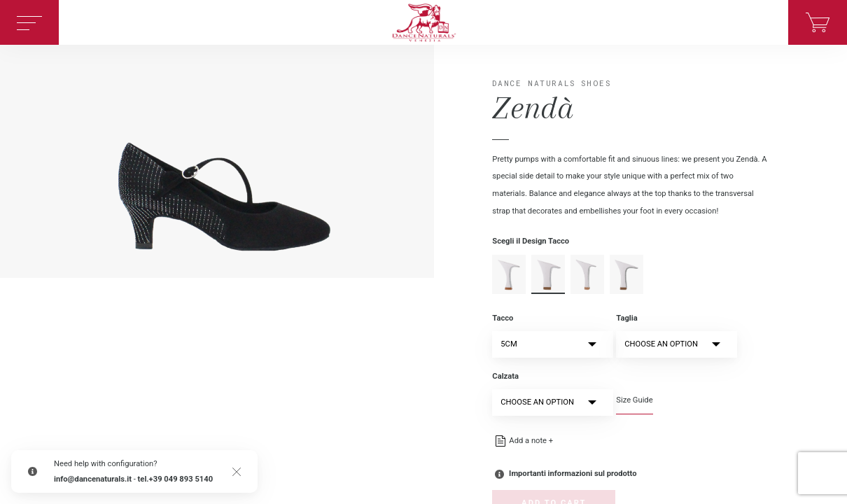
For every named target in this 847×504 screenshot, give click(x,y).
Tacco (503, 318)
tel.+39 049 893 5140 (176, 479)
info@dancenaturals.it (93, 479)
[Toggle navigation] (29, 22)
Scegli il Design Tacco (531, 241)
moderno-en (509, 274)
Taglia (626, 318)
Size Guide (634, 400)
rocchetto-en (548, 274)
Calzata (505, 376)
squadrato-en (626, 274)
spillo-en (587, 274)
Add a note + (531, 441)
